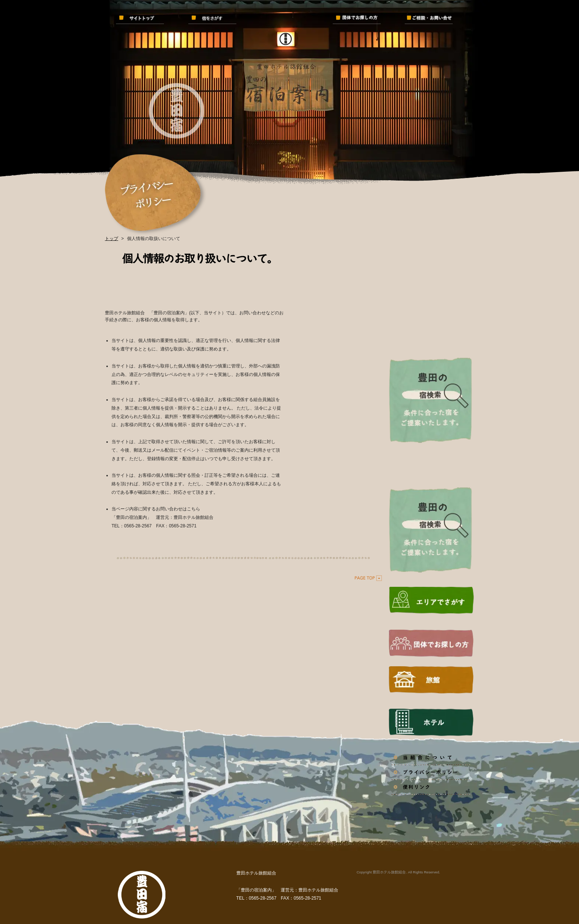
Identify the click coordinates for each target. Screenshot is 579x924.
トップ (112, 239)
